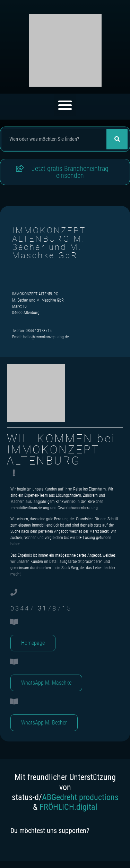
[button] (65, 105)
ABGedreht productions (80, 797)
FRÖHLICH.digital (68, 807)
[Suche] (117, 139)
